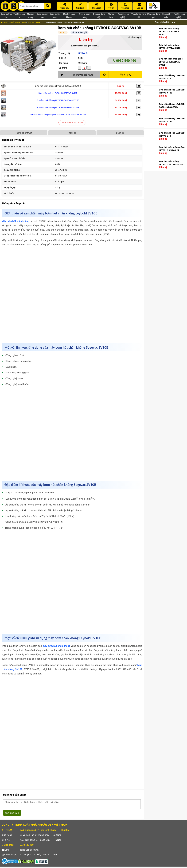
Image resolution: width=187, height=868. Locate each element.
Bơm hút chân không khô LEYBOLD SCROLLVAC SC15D (171, 62)
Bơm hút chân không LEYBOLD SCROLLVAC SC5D (170, 32)
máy (45, 646)
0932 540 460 (125, 61)
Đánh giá (120, 133)
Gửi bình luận (12, 814)
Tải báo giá (135, 37)
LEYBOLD (83, 53)
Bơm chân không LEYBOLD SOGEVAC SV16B (58, 93)
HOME (4, 22)
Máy (4, 221)
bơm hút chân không (18, 221)
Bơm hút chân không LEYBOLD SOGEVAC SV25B (58, 100)
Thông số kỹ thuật (24, 133)
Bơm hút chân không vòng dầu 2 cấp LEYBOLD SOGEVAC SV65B (58, 115)
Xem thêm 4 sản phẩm (72, 123)
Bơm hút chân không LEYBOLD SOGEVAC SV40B (58, 108)
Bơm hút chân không (36, 22)
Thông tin (72, 133)
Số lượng (63, 68)
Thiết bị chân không (18, 22)
